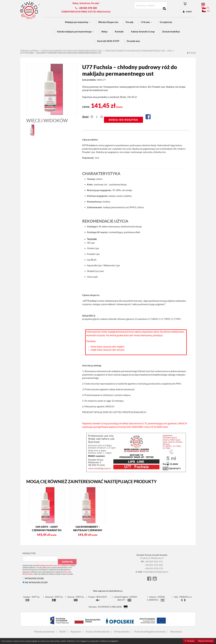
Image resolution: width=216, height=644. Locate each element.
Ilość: (86, 117)
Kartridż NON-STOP (108, 41)
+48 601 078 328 (88, 8)
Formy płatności (122, 632)
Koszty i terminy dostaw (98, 632)
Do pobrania (133, 41)
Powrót (191, 53)
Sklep (104, 31)
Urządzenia (166, 22)
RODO (63, 632)
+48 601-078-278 (154, 568)
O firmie (145, 22)
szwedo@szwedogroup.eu (156, 572)
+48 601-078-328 (154, 565)
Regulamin (76, 632)
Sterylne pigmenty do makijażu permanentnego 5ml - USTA (138, 51)
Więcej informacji (205, 641)
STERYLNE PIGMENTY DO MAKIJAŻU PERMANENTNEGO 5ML (72, 51)
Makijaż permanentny (77, 22)
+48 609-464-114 (154, 561)
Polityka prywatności (44, 632)
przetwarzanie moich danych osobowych (53, 566)
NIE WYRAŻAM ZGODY (35, 582)
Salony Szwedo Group (143, 31)
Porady (130, 22)
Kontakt (119, 31)
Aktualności (176, 632)
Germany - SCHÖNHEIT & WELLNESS (108, 607)
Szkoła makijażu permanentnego (74, 31)
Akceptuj (190, 641)
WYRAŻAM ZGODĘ (33, 578)
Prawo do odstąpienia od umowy (150, 632)
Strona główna (29, 51)
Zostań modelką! (171, 31)
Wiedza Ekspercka (108, 22)
